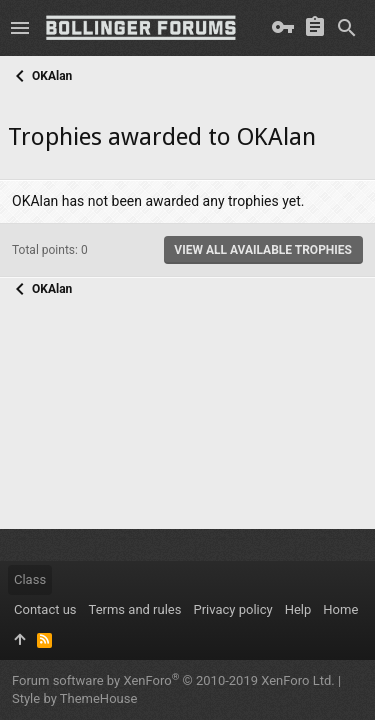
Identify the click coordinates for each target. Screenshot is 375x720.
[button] (20, 28)
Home (340, 609)
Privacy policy (232, 609)
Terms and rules (135, 609)
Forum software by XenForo (173, 680)
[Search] (347, 28)
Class (30, 579)
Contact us (45, 609)
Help (298, 609)
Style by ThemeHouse (74, 698)
